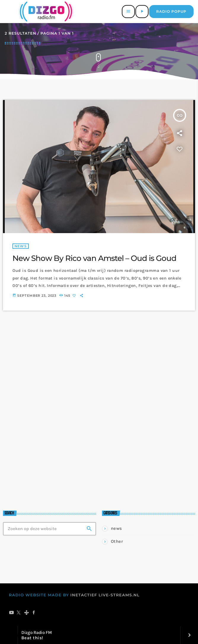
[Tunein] (27, 613)
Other (117, 541)
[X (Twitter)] (19, 613)
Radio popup (171, 11)
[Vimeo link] (45, 12)
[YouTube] (11, 613)
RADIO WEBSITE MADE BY (39, 595)
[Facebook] (34, 613)
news (20, 246)
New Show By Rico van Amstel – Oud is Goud (94, 258)
